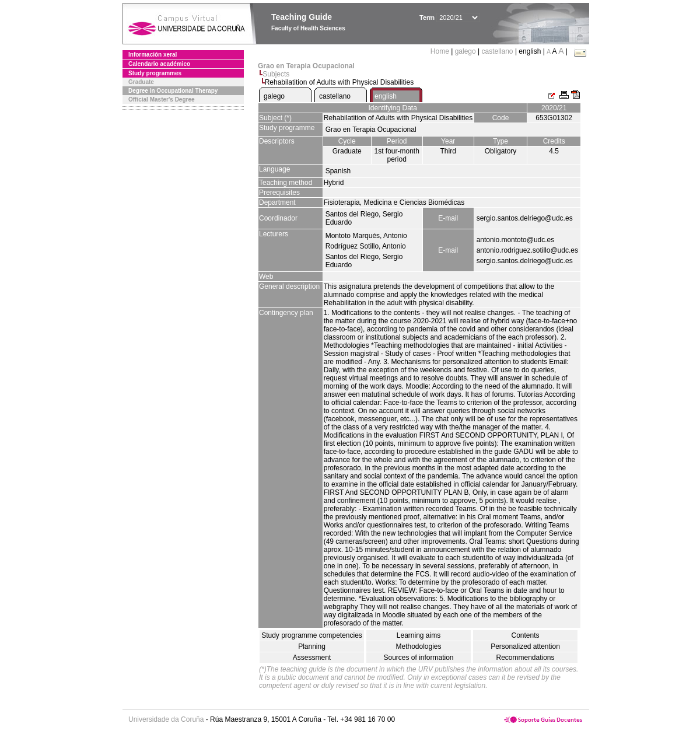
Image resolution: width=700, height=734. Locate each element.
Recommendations (525, 658)
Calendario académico (159, 64)
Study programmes (155, 73)
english (386, 96)
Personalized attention (525, 646)
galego (466, 51)
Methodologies (418, 646)
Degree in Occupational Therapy (173, 91)
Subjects (276, 74)
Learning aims (419, 635)
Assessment (312, 658)
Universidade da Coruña (166, 719)
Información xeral (153, 55)
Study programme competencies (312, 635)
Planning (312, 646)
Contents (525, 635)
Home (441, 51)
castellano (498, 51)
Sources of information (418, 658)
